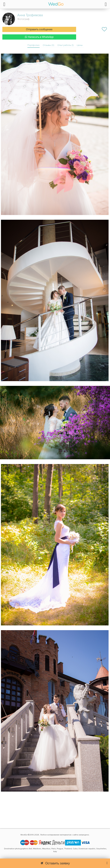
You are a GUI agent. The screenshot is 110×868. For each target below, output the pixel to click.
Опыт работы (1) (65, 45)
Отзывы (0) (48, 45)
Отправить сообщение (39, 30)
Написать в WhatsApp (39, 37)
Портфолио (33, 45)
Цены (80, 45)
